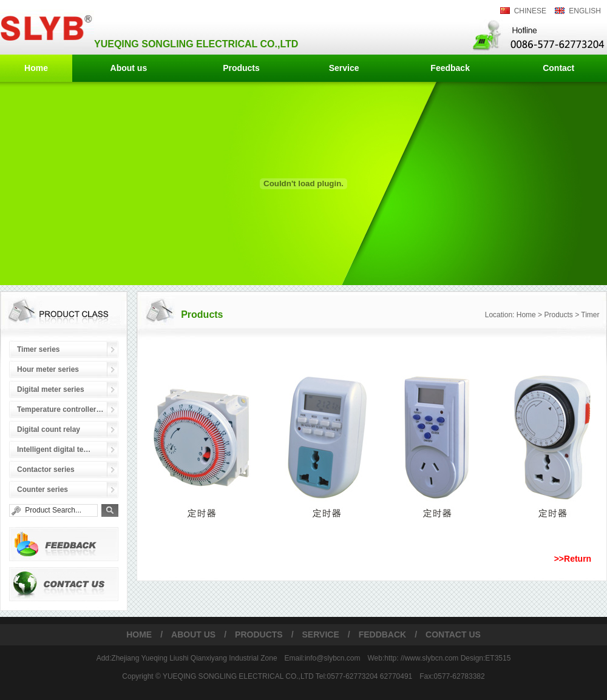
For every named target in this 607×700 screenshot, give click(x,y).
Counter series (42, 490)
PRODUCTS (259, 634)
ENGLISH (585, 11)
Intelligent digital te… (54, 449)
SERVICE (321, 634)
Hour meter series (48, 369)
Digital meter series (51, 389)
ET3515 (498, 658)
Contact (558, 68)
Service (344, 68)
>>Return (573, 559)
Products (241, 68)
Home (36, 68)
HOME (139, 634)
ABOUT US (193, 634)
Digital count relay (49, 429)
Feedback (450, 68)
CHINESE (530, 11)
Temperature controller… (60, 409)
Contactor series (46, 469)
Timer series (39, 349)
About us (129, 68)
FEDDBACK (383, 634)
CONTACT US (453, 634)
